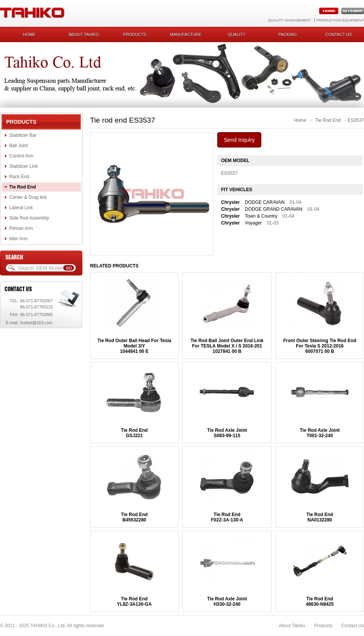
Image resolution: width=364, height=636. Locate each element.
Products (135, 34)
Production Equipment (340, 20)
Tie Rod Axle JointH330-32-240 (227, 602)
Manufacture (185, 34)
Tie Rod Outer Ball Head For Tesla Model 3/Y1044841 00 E (134, 346)
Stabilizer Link (24, 166)
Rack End (19, 177)
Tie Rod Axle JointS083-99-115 (227, 433)
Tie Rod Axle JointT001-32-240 (320, 433)
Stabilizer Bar (23, 135)
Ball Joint (19, 146)
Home (29, 34)
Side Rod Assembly (29, 218)
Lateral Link (21, 208)
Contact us (339, 34)
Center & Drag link (28, 197)
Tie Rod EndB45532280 (134, 517)
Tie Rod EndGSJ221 (134, 433)
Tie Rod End (23, 187)
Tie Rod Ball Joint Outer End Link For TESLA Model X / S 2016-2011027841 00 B (227, 346)
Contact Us (353, 626)
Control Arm (21, 156)
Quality (236, 34)
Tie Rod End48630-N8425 (320, 602)
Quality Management (289, 20)
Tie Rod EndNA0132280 (320, 517)
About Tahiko (84, 34)
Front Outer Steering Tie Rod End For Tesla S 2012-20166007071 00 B (320, 346)
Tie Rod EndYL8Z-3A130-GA (134, 602)
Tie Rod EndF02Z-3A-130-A (227, 517)
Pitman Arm (21, 228)
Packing (288, 34)
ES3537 (356, 120)
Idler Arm (18, 239)
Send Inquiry (239, 140)
